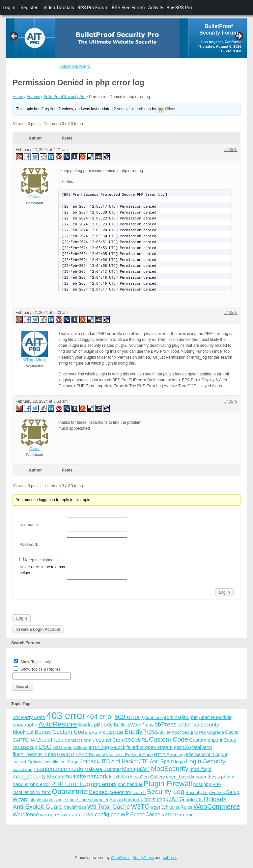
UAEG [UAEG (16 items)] (175, 799)
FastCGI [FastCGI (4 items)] (182, 747)
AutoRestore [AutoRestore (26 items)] (58, 724)
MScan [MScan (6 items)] (55, 777)
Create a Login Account (38, 629)
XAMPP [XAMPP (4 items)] (170, 815)
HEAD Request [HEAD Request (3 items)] (90, 755)
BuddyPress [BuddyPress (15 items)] (141, 732)
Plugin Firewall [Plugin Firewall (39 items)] (168, 784)
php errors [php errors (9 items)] (104, 784)
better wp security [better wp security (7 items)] (198, 725)
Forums (33, 97)
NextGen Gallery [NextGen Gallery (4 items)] (147, 777)
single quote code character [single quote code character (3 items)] (81, 800)
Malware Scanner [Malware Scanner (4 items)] (103, 769)
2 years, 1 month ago (132, 109)
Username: (29, 525)
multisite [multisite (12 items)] (75, 777)
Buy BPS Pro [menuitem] (179, 8)
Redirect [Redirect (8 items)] (99, 792)
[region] (126, 38)
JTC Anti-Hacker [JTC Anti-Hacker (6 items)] (119, 762)
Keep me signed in (41, 560)
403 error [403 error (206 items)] (66, 715)
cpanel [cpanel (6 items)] (104, 740)
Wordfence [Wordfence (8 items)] (26, 815)
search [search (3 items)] (139, 792)
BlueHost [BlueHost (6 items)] (23, 732)
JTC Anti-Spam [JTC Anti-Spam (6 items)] (156, 762)
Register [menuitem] (29, 8)
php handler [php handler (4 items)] (130, 784)
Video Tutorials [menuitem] (59, 8)
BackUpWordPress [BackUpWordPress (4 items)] (134, 725)
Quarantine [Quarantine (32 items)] (70, 791)
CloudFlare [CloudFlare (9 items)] (50, 740)
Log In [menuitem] (9, 8)
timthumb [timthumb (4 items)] (134, 800)
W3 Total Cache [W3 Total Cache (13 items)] (109, 807)
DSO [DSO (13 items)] (45, 747)
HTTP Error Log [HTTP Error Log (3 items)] (169, 755)
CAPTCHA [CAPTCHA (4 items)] (24, 740)
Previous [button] (14, 37)
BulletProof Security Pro (64, 97)
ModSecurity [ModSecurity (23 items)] (170, 768)
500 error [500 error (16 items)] (127, 717)
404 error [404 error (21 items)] (100, 717)
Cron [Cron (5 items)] (118, 740)
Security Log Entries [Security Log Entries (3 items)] (205, 792)
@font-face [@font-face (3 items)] (152, 717)
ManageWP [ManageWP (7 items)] (136, 769)
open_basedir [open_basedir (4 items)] (180, 777)
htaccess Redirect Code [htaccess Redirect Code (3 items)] (129, 755)
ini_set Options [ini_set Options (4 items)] (28, 762)
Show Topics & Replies (41, 669)
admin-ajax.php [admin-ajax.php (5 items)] (181, 717)
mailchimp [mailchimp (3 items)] (22, 769)
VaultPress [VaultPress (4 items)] (75, 807)
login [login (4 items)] (180, 762)
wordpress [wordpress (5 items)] (51, 815)
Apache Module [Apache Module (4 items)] (215, 717)
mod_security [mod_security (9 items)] (29, 777)
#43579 (231, 401)
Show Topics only (36, 662)
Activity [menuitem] (156, 8)
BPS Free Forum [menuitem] (128, 8)
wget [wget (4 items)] (155, 807)
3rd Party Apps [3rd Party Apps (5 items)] (29, 717)
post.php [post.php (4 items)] (202, 784)
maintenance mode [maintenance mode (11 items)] (58, 769)
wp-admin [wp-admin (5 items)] (75, 815)
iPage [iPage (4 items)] (72, 762)
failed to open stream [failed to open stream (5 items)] (150, 747)
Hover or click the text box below (42, 570)
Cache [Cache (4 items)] (232, 732)
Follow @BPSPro (75, 66)
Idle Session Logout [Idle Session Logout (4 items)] (206, 754)
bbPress (170, 858)
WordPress (120, 858)
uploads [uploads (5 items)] (194, 799)
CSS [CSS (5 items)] (129, 740)
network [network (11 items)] (98, 777)
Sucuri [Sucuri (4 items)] (116, 800)
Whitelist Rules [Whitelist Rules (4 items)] (177, 807)
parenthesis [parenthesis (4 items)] (208, 777)
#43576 (231, 313)
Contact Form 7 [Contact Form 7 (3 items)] (80, 740)
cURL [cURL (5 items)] (142, 740)
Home (18, 97)
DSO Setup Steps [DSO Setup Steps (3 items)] (70, 747)
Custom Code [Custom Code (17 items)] (169, 739)
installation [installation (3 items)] (55, 762)
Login (22, 618)
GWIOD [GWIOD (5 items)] (66, 754)
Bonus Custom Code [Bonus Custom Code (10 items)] (61, 732)
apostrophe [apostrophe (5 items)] (25, 725)
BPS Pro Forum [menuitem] (93, 8)
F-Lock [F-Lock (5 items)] (118, 747)
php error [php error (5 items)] (40, 784)
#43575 (231, 150)
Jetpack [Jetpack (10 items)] (90, 761)
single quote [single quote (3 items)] (42, 800)
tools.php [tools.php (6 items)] (155, 799)
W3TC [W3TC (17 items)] (140, 806)
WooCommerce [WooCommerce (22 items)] (217, 806)
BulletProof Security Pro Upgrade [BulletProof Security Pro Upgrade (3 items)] (192, 732)
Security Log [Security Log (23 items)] (166, 791)
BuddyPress (143, 858)
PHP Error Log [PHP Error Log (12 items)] (71, 784)
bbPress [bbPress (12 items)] (165, 725)
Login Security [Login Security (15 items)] (206, 761)
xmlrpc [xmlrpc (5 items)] (186, 815)
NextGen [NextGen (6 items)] (119, 777)
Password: (29, 545)
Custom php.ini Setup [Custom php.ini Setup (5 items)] (213, 740)
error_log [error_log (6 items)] (99, 747)
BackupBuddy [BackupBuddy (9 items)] (95, 725)
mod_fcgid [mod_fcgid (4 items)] (201, 769)
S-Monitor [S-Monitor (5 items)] (121, 792)
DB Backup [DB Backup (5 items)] (25, 747)
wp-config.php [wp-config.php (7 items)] (103, 814)
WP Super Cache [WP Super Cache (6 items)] (141, 815)
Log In (224, 592)
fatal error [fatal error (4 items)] (202, 747)
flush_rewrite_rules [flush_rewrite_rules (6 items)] (34, 754)
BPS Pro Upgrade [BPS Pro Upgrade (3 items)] (106, 732)
